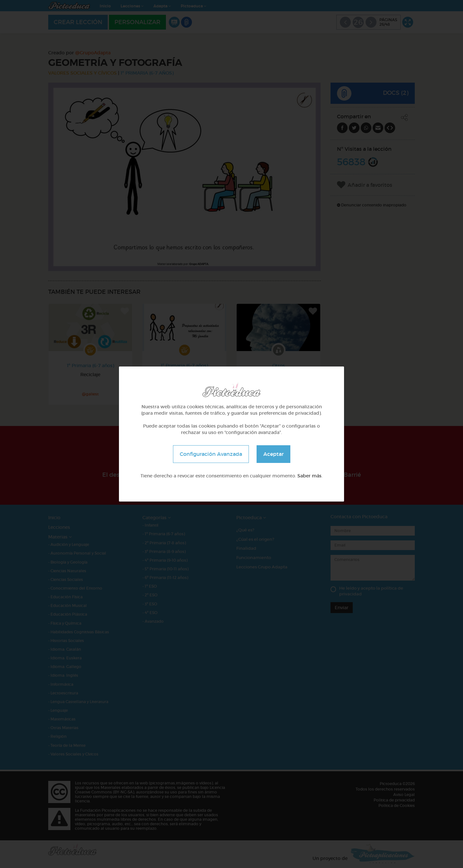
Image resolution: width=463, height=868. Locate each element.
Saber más (309, 476)
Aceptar (273, 454)
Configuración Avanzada (211, 454)
